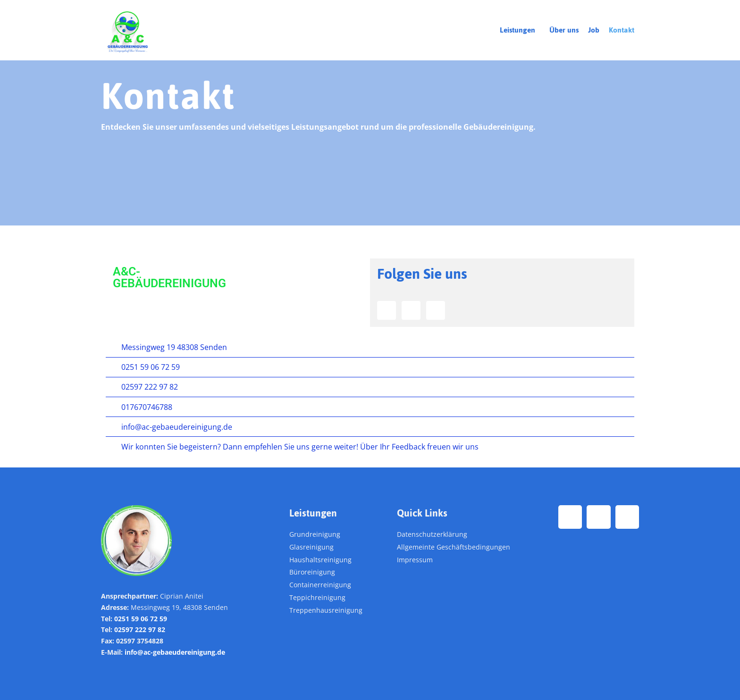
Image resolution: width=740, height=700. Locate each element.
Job (594, 30)
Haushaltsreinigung (320, 560)
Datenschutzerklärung (432, 534)
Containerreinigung (320, 585)
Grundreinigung (315, 534)
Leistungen (517, 30)
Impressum (415, 560)
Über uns (564, 30)
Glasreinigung (311, 547)
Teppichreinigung (317, 597)
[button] (520, 30)
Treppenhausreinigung (326, 610)
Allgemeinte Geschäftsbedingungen (454, 547)
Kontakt (622, 30)
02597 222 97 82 (140, 630)
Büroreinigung (312, 572)
